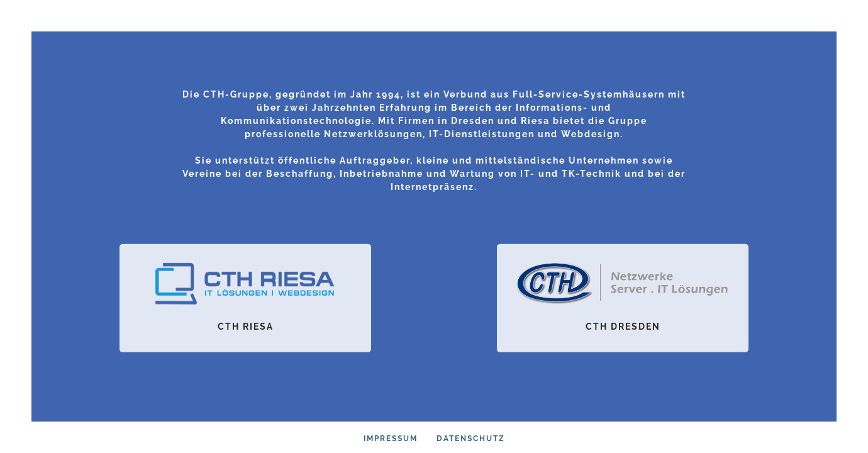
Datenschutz (471, 439)
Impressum (391, 439)
